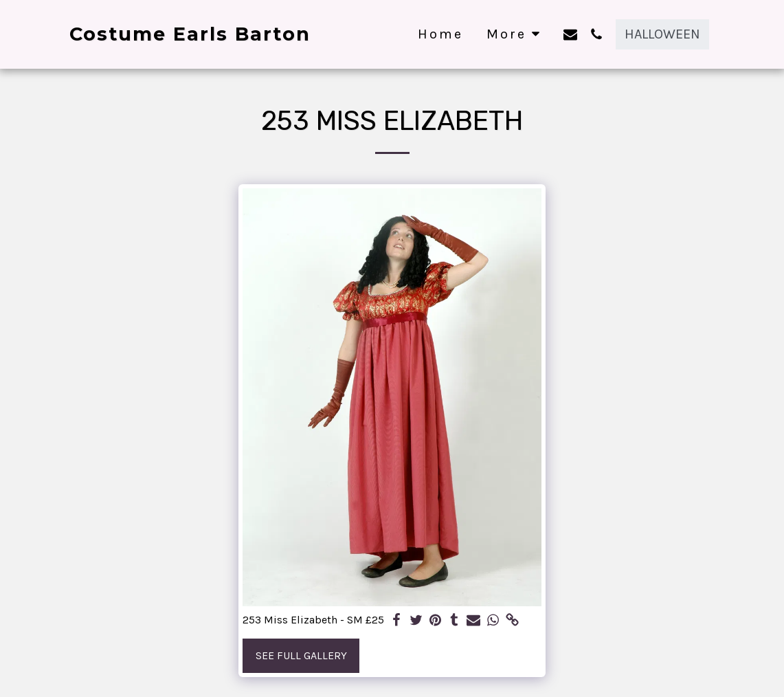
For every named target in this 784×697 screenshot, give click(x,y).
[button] (570, 34)
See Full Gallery (301, 655)
